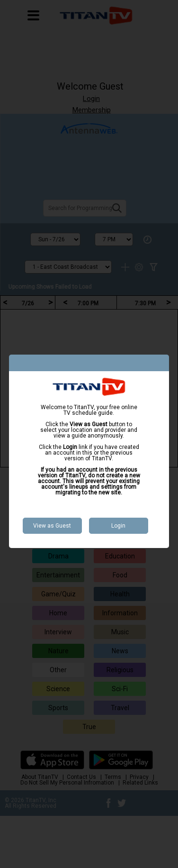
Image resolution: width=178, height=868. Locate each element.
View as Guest (52, 526)
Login (118, 526)
